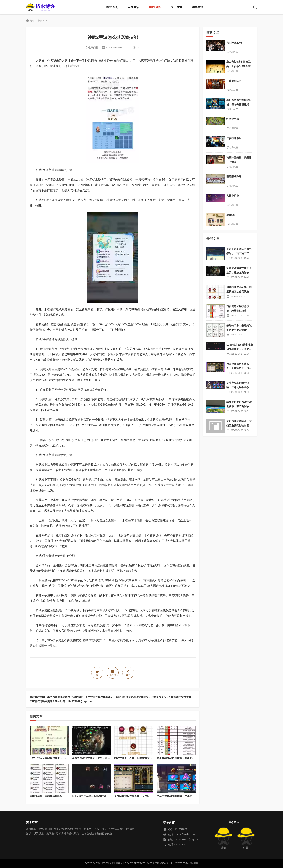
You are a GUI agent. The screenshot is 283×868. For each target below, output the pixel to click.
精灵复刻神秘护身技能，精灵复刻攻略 (178, 758)
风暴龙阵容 (233, 196)
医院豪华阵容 (234, 177)
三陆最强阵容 (234, 81)
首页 (32, 21)
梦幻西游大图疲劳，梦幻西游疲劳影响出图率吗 (239, 426)
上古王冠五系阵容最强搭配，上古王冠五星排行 (56, 758)
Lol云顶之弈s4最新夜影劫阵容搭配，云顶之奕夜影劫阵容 (104, 796)
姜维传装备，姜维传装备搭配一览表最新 (52, 796)
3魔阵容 (231, 215)
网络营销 (198, 7)
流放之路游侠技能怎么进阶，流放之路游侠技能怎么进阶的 (105, 758)
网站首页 (112, 7)
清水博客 (40, 7)
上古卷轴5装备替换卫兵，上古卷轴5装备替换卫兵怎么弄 (240, 66)
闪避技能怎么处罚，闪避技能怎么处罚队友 (138, 758)
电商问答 (155, 7)
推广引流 (176, 7)
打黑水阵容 (233, 119)
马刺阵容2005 (234, 43)
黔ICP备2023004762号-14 (159, 863)
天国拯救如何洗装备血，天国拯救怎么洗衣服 (140, 796)
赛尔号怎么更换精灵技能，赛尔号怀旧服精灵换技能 (239, 104)
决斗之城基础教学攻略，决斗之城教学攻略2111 (183, 796)
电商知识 (134, 7)
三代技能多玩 (234, 138)
